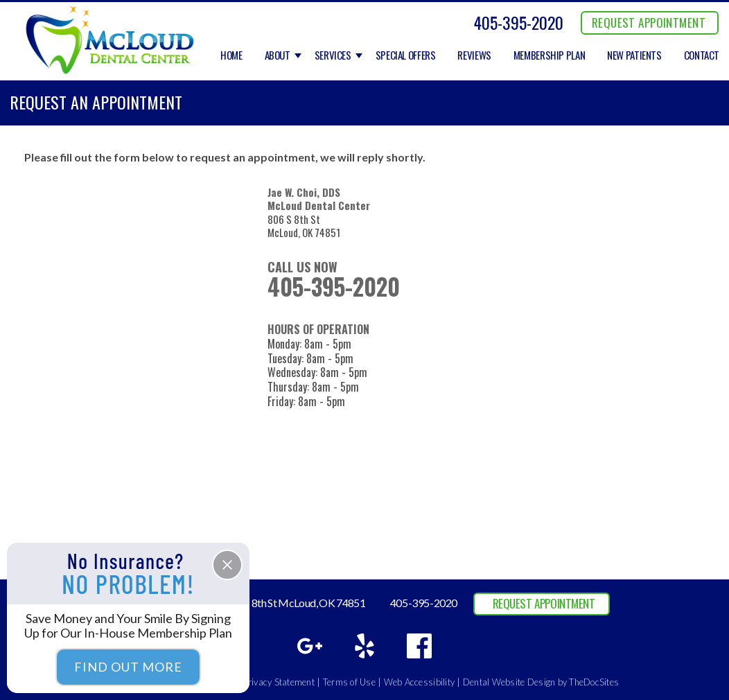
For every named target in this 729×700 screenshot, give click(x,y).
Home (231, 55)
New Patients (634, 55)
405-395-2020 (519, 22)
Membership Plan (549, 55)
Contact (702, 55)
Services (333, 55)
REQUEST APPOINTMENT (649, 23)
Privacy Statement (279, 682)
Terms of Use (349, 682)
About (278, 55)
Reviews (474, 55)
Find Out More (128, 667)
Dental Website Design (509, 682)
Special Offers (406, 55)
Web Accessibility (419, 682)
